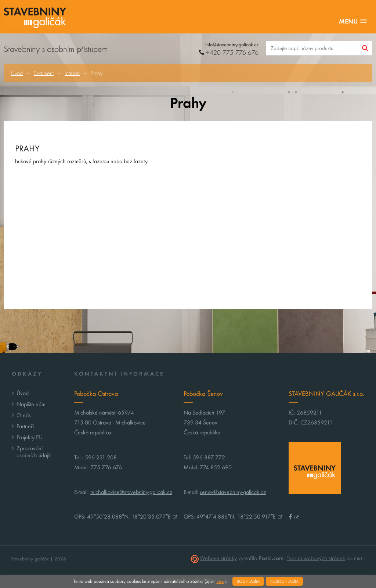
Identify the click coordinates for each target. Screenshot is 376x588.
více (220, 581)
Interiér (72, 73)
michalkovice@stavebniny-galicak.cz (131, 492)
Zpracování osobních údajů (34, 452)
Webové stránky (218, 558)
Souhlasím (248, 581)
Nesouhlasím (284, 581)
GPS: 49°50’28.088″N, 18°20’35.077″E (122, 517)
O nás (24, 415)
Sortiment (44, 73)
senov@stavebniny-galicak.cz (233, 492)
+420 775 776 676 (229, 53)
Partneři (25, 426)
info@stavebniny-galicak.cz (232, 45)
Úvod (17, 73)
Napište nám (31, 404)
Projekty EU (30, 437)
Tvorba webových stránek (316, 558)
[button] (353, 21)
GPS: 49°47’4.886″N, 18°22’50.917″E (230, 517)
